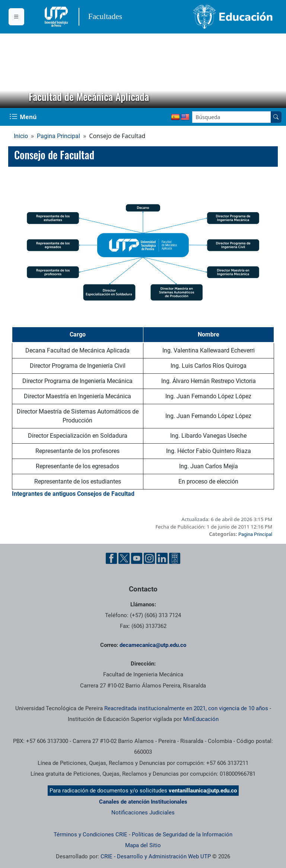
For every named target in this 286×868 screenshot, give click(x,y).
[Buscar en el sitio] (276, 117)
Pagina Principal (58, 136)
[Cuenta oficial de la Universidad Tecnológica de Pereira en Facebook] (111, 558)
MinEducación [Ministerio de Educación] (201, 719)
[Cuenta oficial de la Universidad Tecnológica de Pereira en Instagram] (149, 558)
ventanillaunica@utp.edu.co (203, 791)
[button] (12, 71)
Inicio (21, 136)
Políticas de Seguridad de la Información (182, 835)
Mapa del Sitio (143, 845)
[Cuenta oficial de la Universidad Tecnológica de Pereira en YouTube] (137, 558)
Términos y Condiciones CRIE (90, 835)
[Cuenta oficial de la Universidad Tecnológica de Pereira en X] (124, 558)
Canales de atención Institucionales (143, 802)
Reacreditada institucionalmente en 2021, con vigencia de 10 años (186, 708)
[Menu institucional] (16, 17)
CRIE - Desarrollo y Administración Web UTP (156, 856)
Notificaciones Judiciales (143, 813)
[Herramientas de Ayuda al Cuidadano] (175, 558)
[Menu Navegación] (24, 117)
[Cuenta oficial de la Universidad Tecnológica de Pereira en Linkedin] (162, 558)
